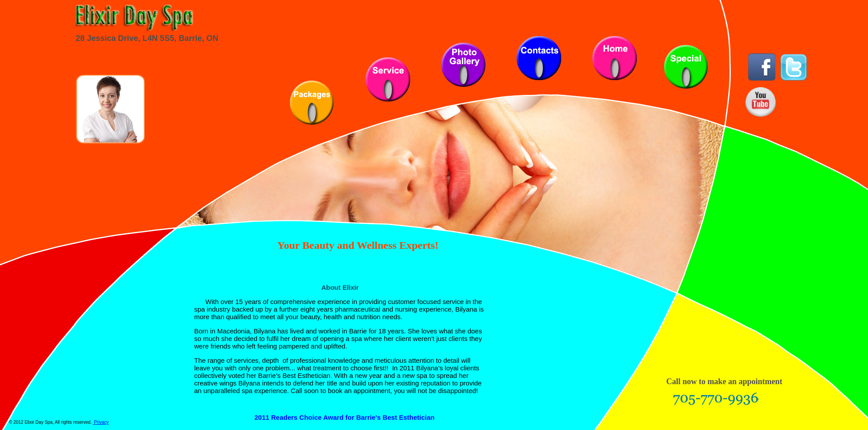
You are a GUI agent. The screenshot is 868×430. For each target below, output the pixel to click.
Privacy (101, 422)
